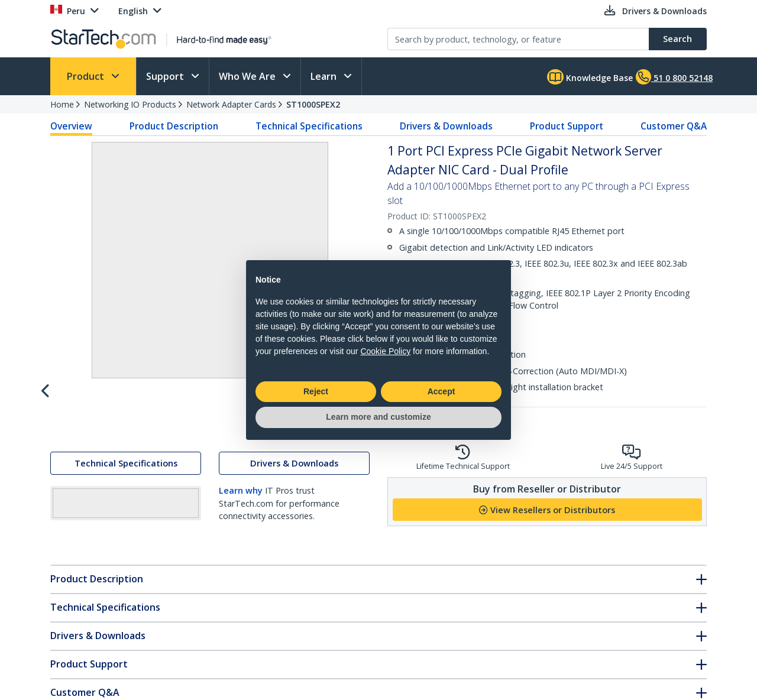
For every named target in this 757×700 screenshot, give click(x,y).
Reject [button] (316, 391)
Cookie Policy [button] (385, 351)
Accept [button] (441, 391)
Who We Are (248, 76)
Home (62, 104)
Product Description (174, 126)
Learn (325, 76)
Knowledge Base (590, 77)
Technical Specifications (309, 126)
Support (166, 76)
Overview (71, 126)
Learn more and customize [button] (378, 417)
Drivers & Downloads (446, 126)
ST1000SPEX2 (313, 104)
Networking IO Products (130, 104)
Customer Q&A (674, 126)
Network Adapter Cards (231, 104)
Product (87, 76)
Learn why (241, 595)
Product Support (567, 126)
